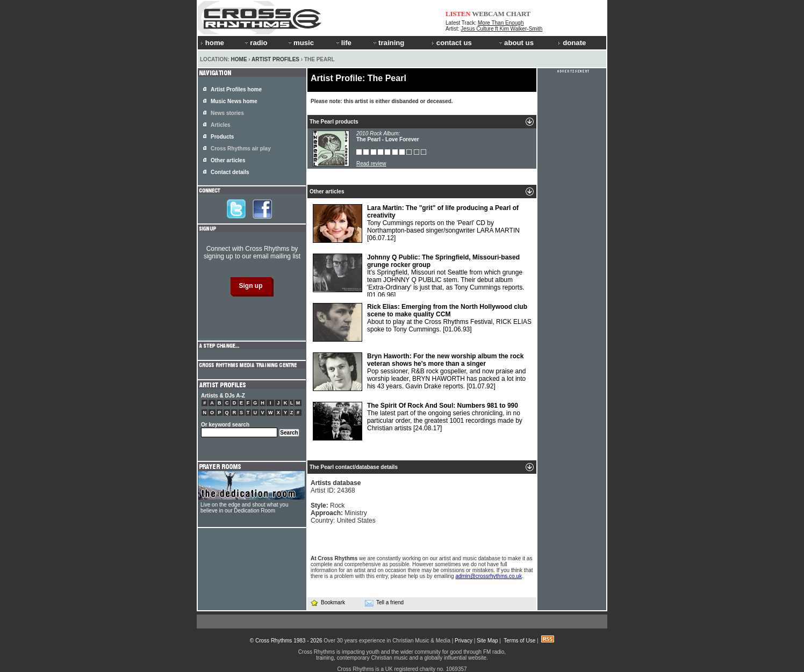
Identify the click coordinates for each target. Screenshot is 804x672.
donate (572, 43)
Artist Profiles (275, 59)
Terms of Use (519, 641)
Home (239, 59)
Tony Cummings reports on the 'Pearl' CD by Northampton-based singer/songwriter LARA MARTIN (416, 223)
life (343, 43)
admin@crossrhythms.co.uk (489, 576)
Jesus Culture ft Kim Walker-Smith (501, 29)
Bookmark (328, 602)
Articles (221, 125)
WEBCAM (488, 14)
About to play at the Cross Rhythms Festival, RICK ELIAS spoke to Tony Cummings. (422, 322)
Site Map (487, 641)
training (388, 43)
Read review (371, 164)
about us (516, 43)
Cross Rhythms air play (241, 149)
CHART (519, 14)
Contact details (230, 172)
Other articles (228, 160)
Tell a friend (384, 603)
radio (255, 43)
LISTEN (458, 14)
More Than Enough (501, 23)
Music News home (234, 101)
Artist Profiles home (236, 89)
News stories (227, 113)
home (212, 43)
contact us (452, 43)
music (300, 43)
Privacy (464, 641)
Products (222, 137)
